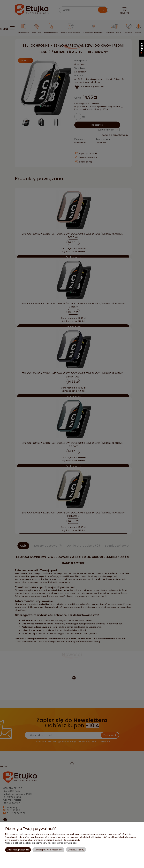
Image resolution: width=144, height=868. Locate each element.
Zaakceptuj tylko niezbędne (48, 850)
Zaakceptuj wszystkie (18, 850)
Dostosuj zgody (76, 850)
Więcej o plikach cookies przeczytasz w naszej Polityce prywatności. (41, 843)
